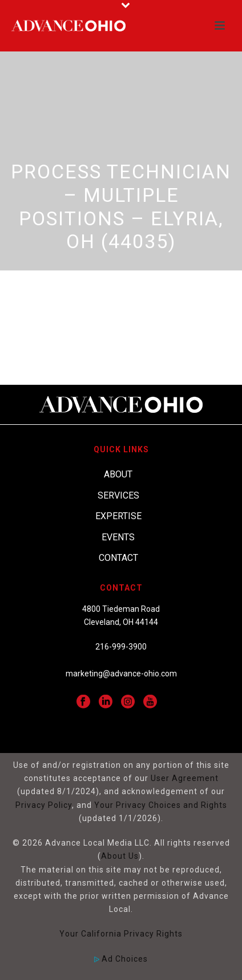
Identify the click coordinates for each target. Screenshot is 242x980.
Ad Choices (121, 959)
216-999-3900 (121, 647)
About (118, 474)
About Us (120, 856)
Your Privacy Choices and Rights (161, 805)
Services (118, 495)
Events (118, 537)
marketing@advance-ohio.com (121, 674)
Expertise (118, 516)
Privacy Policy (44, 805)
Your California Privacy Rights (121, 934)
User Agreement (185, 778)
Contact (118, 558)
